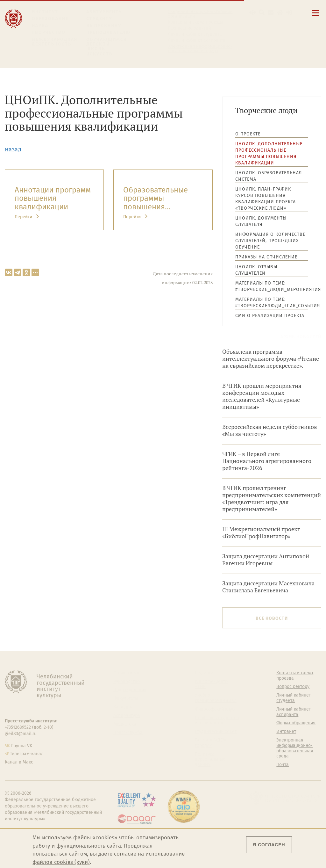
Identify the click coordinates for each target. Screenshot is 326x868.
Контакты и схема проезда (196, 22)
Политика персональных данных (210, 760)
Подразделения (130, 690)
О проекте (248, 134)
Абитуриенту (104, 12)
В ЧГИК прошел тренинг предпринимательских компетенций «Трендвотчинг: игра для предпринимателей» (272, 499)
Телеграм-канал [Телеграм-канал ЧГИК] (27, 754)
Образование (50, 19)
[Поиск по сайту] (262, 13)
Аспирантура (127, 716)
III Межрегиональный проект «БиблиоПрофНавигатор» (261, 533)
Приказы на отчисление (266, 257)
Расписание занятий (189, 28)
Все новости (272, 618)
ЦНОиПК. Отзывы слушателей (256, 270)
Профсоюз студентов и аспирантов (217, 721)
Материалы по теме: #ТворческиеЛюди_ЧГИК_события (272, 303)
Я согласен (269, 845)
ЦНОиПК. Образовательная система (269, 176)
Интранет (286, 732)
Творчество (49, 32)
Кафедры (123, 707)
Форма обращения (296, 723)
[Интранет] (280, 13)
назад (13, 149)
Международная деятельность (55, 42)
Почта (283, 765)
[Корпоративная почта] (271, 13)
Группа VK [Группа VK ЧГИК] (22, 746)
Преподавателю (108, 32)
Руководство (127, 682)
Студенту (99, 19)
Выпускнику (104, 26)
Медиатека (125, 724)
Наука (40, 26)
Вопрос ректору (293, 687)
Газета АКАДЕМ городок (210, 743)
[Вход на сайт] (289, 13)
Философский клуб (215, 709)
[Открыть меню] (315, 16)
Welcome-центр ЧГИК (211, 684)
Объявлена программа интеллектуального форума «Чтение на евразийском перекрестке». (271, 359)
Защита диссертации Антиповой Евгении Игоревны (266, 560)
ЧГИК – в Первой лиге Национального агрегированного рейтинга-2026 (267, 461)
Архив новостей (301, 337)
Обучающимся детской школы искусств (107, 47)
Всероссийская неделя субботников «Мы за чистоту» (270, 430)
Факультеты (126, 698)
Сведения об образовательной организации (200, 14)
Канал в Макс (19, 762)
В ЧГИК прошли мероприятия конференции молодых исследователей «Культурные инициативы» (262, 396)
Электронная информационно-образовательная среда (200, 49)
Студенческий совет (216, 732)
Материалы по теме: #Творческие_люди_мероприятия (272, 286)
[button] (253, 13)
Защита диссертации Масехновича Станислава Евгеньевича (268, 587)
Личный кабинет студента (195, 34)
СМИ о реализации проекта (270, 316)
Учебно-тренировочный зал (216, 698)
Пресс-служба (128, 733)
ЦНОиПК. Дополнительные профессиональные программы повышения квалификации (269, 153)
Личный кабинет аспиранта (197, 40)
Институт (45, 12)
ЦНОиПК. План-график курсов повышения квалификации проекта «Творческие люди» (266, 199)
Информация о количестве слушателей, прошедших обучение (270, 241)
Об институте (127, 673)
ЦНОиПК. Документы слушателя (261, 221)
